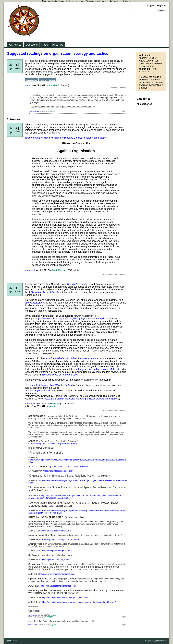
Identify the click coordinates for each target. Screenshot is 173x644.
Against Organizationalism (39, 391)
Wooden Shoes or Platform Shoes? (61, 375)
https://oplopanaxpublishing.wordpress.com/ (59, 540)
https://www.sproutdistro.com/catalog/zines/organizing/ (53, 444)
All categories (144, 104)
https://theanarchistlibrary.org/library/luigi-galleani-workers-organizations (82, 399)
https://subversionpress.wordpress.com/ (57, 574)
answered (30, 270)
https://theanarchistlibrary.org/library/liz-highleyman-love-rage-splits (71, 319)
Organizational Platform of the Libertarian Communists (73, 358)
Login (151, 5)
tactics (52, 80)
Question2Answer (161, 641)
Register (161, 5)
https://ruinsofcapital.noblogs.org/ (58, 471)
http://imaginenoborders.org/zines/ (55, 560)
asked (28, 85)
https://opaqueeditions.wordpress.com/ (58, 586)
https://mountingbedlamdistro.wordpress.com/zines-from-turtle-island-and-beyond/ (79, 602)
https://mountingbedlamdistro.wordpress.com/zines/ (65, 598)
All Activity (15, 45)
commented (35, 111)
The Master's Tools (77, 284)
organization (32, 80)
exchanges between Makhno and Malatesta (97, 369)
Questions (32, 45)
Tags (45, 45)
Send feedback (11, 641)
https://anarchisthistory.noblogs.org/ (55, 531)
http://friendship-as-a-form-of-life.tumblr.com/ (68, 467)
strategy (43, 80)
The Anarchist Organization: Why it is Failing (49, 385)
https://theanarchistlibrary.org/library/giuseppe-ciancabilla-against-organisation (66, 138)
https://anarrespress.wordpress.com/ (56, 551)
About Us (58, 45)
